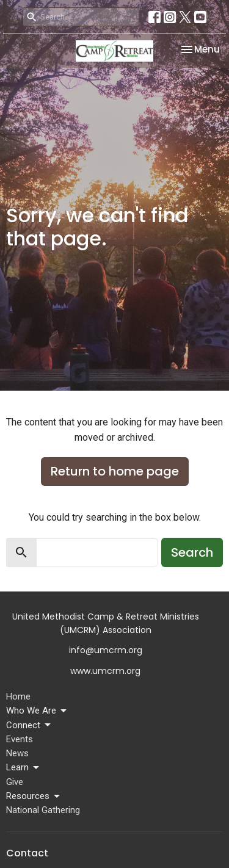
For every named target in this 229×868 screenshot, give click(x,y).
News (17, 753)
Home (18, 696)
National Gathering (43, 810)
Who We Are (37, 711)
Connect (29, 725)
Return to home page (115, 471)
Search (192, 552)
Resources (34, 797)
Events (20, 739)
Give (15, 782)
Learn (24, 768)
